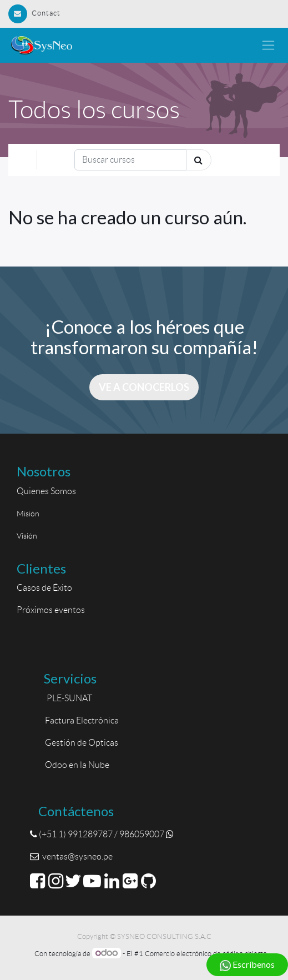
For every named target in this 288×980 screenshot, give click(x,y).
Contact (34, 13)
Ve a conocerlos (144, 387)
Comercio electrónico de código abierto (206, 954)
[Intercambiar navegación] (259, 160)
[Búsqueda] (130, 160)
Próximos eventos (51, 610)
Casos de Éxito (46, 588)
